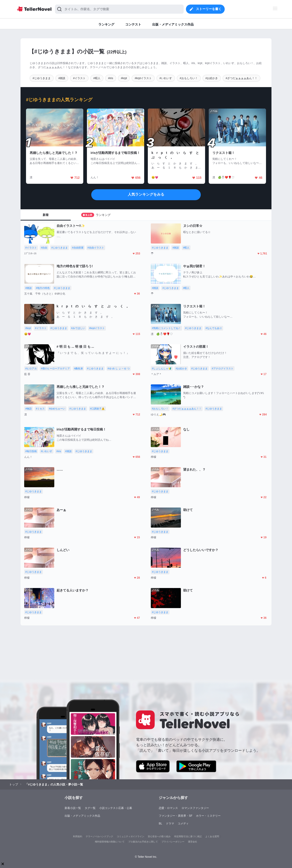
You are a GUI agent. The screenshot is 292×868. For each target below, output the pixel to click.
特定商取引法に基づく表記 (188, 836)
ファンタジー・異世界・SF (176, 816)
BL (160, 824)
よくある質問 (212, 836)
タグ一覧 (90, 808)
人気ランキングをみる (146, 194)
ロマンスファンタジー (195, 808)
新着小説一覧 (73, 808)
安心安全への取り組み (159, 836)
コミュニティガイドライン (130, 836)
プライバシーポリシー (173, 842)
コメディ (183, 824)
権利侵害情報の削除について (110, 842)
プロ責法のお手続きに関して (143, 842)
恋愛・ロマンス (168, 808)
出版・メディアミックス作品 (82, 816)
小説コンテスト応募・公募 (116, 808)
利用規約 (78, 836)
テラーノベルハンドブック (99, 836)
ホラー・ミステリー (208, 816)
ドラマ (170, 824)
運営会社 (193, 842)
